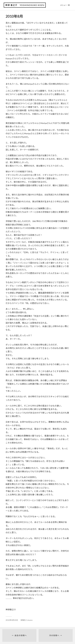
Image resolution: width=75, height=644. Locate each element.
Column (29, 620)
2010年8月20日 (12, 620)
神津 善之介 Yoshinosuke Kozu (25, 5)
